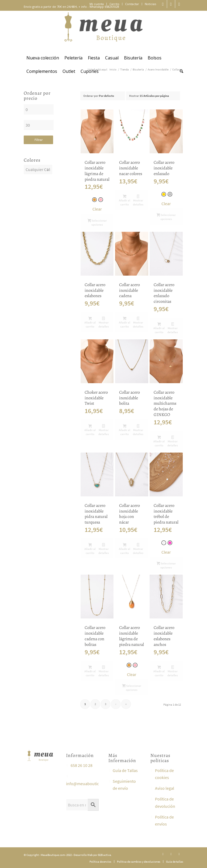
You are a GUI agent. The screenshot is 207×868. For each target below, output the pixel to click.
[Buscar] (180, 71)
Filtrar (39, 140)
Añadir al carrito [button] (125, 200)
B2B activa (105, 855)
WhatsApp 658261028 (104, 7)
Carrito (114, 4)
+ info (83, 7)
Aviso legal (165, 788)
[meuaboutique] (103, 31)
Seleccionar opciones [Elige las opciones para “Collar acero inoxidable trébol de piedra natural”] (166, 565)
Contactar (132, 4)
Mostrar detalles (138, 200)
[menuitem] (97, 4)
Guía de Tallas (125, 770)
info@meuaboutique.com (89, 784)
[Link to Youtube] (179, 4)
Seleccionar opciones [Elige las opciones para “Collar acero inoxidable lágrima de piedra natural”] (97, 223)
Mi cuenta (97, 4)
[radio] (94, 200)
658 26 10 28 (82, 765)
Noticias (150, 4)
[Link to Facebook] (171, 4)
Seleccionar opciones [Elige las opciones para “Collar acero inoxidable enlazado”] (166, 217)
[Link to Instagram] (163, 4)
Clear (97, 209)
